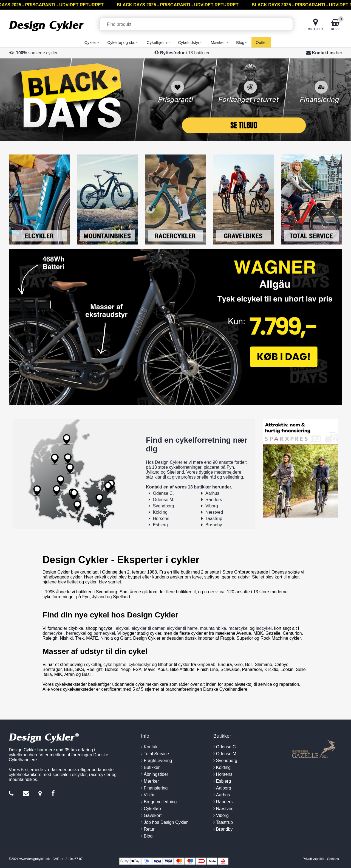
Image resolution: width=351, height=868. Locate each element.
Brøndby (214, 525)
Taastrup (214, 519)
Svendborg (164, 506)
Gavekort (153, 815)
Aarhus (212, 493)
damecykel (53, 633)
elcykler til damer (148, 628)
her (339, 53)
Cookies (333, 859)
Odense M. (164, 500)
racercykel (238, 628)
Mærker (151, 781)
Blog (148, 836)
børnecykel (104, 633)
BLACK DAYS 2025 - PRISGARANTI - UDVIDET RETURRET (179, 5)
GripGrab (206, 665)
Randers (214, 500)
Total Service (156, 754)
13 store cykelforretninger (177, 467)
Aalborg (224, 788)
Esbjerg (160, 525)
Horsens (161, 519)
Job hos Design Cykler (166, 822)
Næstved (214, 512)
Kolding (160, 512)
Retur (149, 829)
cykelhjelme (115, 665)
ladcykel (264, 628)
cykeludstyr (140, 665)
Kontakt (151, 747)
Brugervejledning (160, 802)
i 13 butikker (185, 53)
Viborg (212, 506)
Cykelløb (152, 809)
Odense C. (163, 493)
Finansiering (156, 788)
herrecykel (76, 633)
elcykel (122, 628)
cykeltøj (94, 665)
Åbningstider (156, 774)
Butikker (152, 767)
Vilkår (149, 795)
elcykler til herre (182, 628)
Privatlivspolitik (314, 859)
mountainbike (213, 628)
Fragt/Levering (158, 761)
